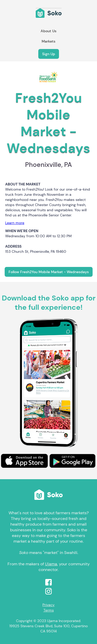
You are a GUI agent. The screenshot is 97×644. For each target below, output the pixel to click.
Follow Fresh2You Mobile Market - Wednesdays (49, 272)
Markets (48, 41)
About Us (48, 31)
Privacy (48, 605)
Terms (49, 610)
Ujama (51, 564)
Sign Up (49, 54)
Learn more (15, 223)
